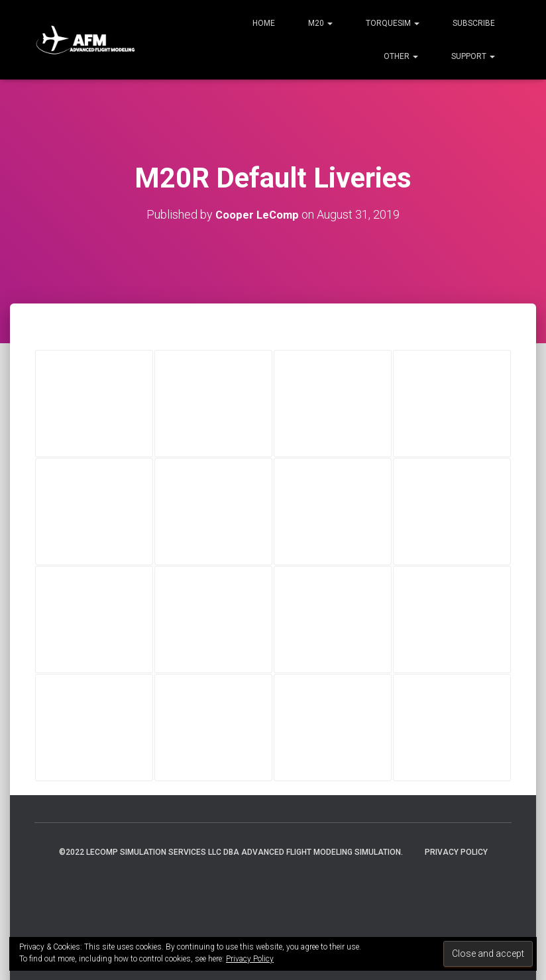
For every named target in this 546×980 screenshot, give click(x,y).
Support (473, 56)
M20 (320, 23)
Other (401, 56)
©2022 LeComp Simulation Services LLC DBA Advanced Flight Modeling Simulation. (231, 852)
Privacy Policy (456, 852)
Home (264, 23)
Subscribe (474, 23)
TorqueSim (393, 23)
